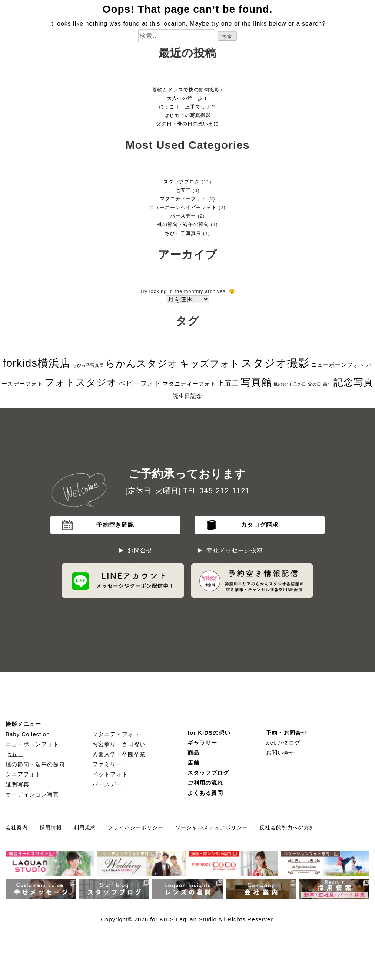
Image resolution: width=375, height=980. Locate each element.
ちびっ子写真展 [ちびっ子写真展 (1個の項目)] (88, 365)
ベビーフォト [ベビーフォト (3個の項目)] (140, 383)
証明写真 (17, 784)
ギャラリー (202, 743)
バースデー (183, 216)
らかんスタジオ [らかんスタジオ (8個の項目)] (142, 363)
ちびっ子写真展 (183, 233)
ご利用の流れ (205, 783)
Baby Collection (28, 734)
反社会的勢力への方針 (287, 827)
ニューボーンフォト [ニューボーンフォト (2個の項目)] (338, 365)
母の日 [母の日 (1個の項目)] (300, 384)
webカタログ (283, 743)
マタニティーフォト (183, 199)
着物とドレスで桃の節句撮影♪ (187, 90)
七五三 (183, 190)
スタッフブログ (182, 182)
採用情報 (51, 827)
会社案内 (17, 827)
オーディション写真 (32, 794)
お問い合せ (281, 753)
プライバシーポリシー (136, 827)
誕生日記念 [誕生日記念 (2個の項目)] (187, 396)
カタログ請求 (260, 525)
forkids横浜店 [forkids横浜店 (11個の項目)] (37, 363)
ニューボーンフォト (32, 744)
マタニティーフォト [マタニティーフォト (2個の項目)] (189, 384)
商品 (193, 753)
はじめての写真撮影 (187, 115)
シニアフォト (23, 774)
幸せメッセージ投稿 (235, 550)
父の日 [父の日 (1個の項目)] (315, 384)
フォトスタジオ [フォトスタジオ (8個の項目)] (81, 382)
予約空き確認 (115, 525)
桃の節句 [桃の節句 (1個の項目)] (282, 384)
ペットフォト (110, 774)
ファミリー (107, 764)
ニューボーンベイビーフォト (183, 207)
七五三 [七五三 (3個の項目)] (228, 383)
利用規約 (85, 827)
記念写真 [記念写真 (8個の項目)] (354, 382)
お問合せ (140, 550)
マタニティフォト (116, 734)
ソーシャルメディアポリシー (211, 827)
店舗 (193, 763)
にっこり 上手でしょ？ (187, 107)
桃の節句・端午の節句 (183, 224)
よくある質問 (205, 793)
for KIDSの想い (209, 733)
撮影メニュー (23, 724)
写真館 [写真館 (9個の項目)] (256, 382)
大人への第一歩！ (187, 98)
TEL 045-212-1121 (216, 491)
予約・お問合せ (286, 733)
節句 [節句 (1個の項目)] (328, 384)
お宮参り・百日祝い (119, 744)
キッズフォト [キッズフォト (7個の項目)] (210, 363)
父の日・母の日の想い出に (187, 124)
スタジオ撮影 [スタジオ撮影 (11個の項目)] (275, 363)
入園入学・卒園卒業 (119, 754)
